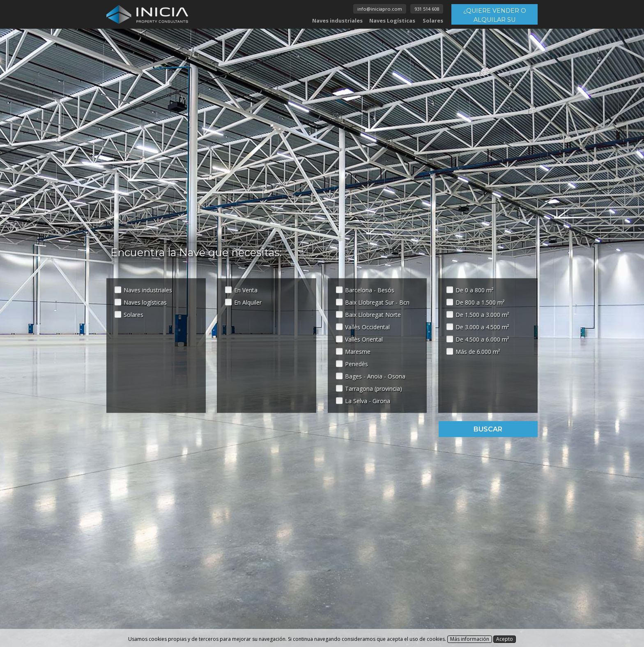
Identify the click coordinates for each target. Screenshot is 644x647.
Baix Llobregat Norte (373, 314)
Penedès (356, 364)
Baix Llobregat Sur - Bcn (377, 302)
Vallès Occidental (367, 327)
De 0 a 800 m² (475, 290)
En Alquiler (248, 302)
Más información (470, 639)
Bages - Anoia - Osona (375, 376)
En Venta (246, 290)
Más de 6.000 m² (478, 351)
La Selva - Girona (368, 400)
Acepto (505, 639)
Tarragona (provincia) (374, 388)
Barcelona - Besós (370, 290)
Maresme (358, 351)
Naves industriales (337, 21)
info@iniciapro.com (380, 9)
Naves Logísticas (392, 21)
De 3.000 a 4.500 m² (482, 327)
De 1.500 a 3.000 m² (482, 314)
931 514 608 (427, 9)
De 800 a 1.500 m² (480, 302)
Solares (433, 21)
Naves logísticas (145, 302)
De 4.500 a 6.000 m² (482, 339)
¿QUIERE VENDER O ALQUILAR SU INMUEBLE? (495, 16)
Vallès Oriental (364, 339)
